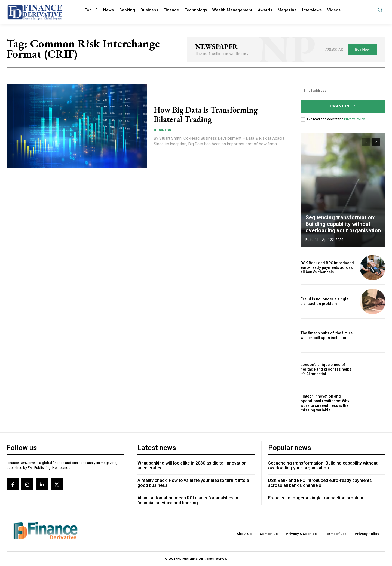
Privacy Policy (354, 119)
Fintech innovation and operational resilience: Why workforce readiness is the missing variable (325, 403)
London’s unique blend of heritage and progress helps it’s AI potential (326, 369)
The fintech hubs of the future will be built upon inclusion (327, 335)
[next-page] (376, 142)
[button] (380, 10)
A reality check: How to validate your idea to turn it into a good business (193, 483)
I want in (343, 106)
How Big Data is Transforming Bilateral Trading (206, 115)
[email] (343, 90)
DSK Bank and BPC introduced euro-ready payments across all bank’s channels (327, 267)
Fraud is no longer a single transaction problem (324, 301)
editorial (312, 240)
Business (162, 130)
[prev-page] (366, 142)
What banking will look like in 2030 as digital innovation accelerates (192, 465)
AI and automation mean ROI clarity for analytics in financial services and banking (188, 500)
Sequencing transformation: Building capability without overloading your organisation (343, 224)
